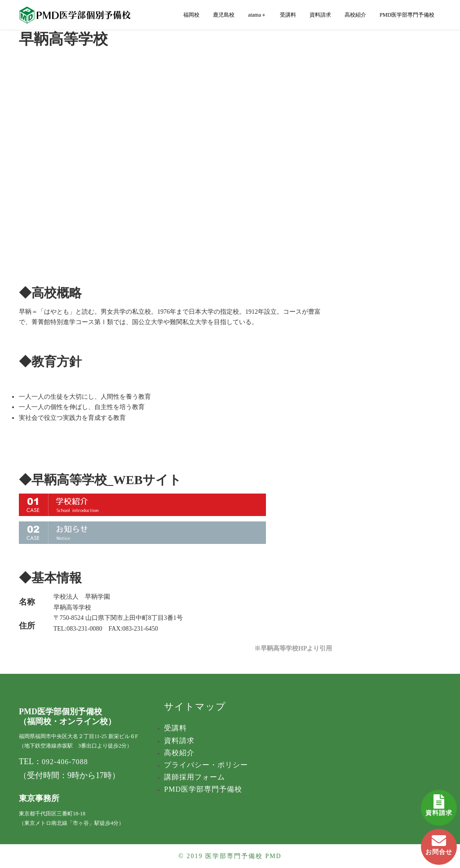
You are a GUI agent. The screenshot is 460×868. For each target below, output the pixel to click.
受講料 (288, 15)
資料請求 (439, 803)
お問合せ (439, 842)
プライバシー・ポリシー (206, 765)
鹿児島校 (224, 15)
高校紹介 (355, 15)
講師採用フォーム (195, 777)
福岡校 (191, 15)
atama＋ (257, 15)
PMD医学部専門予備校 (407, 15)
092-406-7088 (65, 762)
